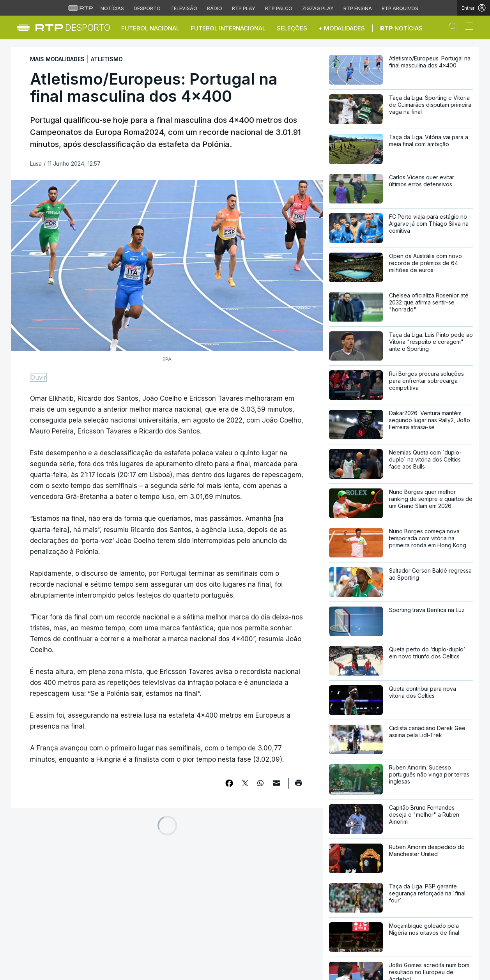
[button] (455, 28)
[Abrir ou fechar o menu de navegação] (467, 27)
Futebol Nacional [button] (150, 28)
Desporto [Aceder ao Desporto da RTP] (147, 8)
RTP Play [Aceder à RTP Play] (244, 8)
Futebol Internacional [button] (228, 28)
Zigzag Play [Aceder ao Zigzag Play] (318, 8)
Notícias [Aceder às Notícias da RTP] (112, 8)
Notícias (401, 28)
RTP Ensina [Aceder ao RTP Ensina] (358, 8)
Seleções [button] (292, 28)
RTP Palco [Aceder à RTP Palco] (279, 8)
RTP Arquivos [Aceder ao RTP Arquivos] (400, 8)
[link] (73, 27)
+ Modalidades (342, 28)
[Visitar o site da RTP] (80, 8)
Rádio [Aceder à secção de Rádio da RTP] (215, 8)
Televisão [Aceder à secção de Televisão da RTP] (184, 8)
